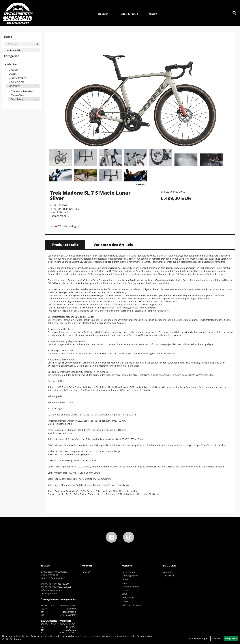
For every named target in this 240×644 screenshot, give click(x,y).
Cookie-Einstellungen (197, 638)
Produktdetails (65, 245)
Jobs (124, 583)
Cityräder (13, 70)
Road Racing (17, 99)
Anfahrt (126, 579)
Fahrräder (12, 64)
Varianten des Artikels (113, 245)
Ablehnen (216, 638)
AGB (124, 594)
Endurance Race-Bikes (22, 91)
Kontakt (153, 14)
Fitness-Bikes (17, 95)
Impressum (128, 598)
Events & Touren (129, 14)
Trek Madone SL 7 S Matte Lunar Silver (90, 195)
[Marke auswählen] (22, 50)
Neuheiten (169, 572)
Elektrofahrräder (17, 78)
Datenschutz (129, 601)
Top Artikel (169, 576)
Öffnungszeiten (130, 576)
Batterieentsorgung (132, 605)
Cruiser (12, 74)
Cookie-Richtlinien (12, 639)
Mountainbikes (16, 82)
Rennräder (14, 86)
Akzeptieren (231, 638)
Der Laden (104, 14)
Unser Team (128, 572)
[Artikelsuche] (234, 13)
